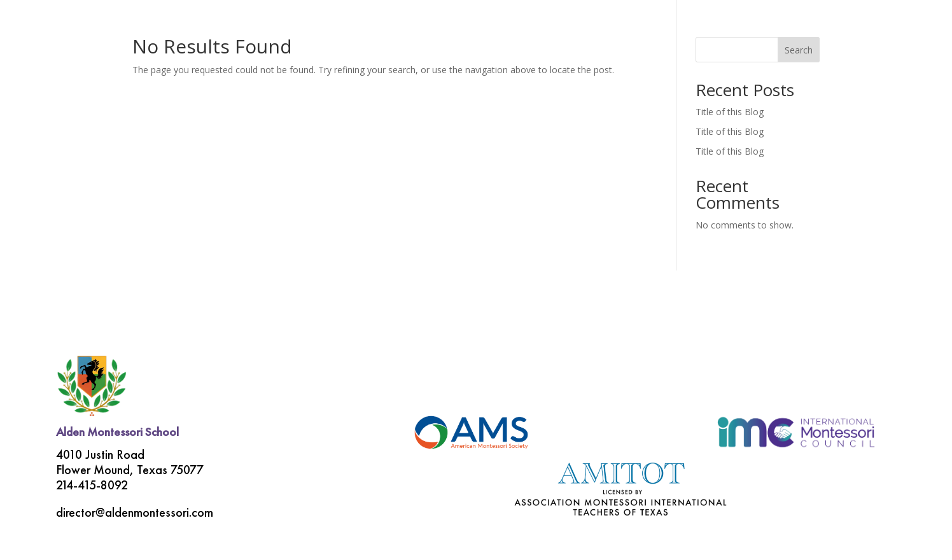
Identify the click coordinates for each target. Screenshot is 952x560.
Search (799, 50)
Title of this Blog (730, 112)
